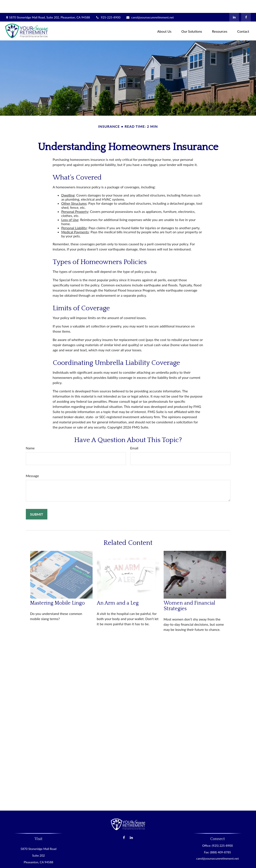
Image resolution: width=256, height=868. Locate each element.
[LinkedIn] (234, 4)
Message (33, 463)
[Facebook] (246, 4)
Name (30, 435)
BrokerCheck (170, 862)
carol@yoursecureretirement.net (150, 4)
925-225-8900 (108, 4)
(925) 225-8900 (222, 833)
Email (134, 435)
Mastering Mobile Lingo (57, 590)
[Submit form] (37, 501)
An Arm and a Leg (118, 590)
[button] (164, 18)
